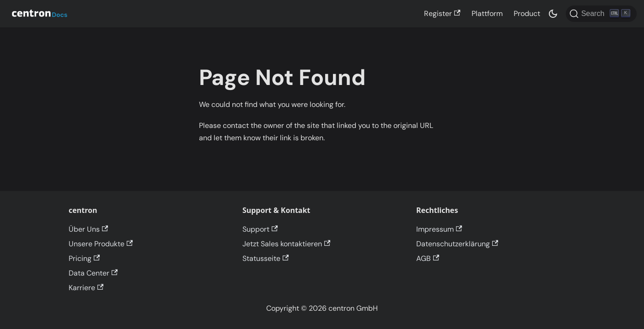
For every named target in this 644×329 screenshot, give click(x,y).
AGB (428, 258)
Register (442, 13)
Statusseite (266, 258)
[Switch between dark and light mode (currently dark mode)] (553, 14)
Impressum (439, 229)
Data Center (93, 273)
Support (260, 229)
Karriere (86, 288)
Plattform (487, 13)
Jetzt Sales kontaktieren (286, 244)
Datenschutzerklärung (457, 244)
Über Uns (88, 229)
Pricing (84, 258)
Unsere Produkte (101, 244)
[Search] (601, 14)
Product (527, 13)
